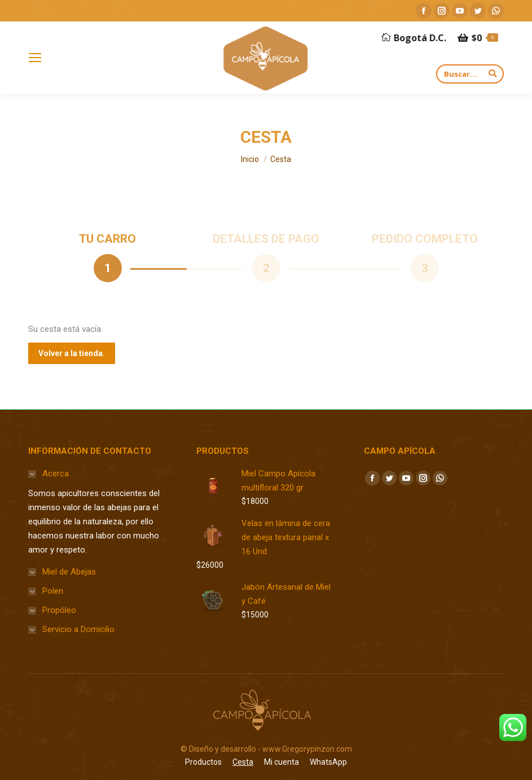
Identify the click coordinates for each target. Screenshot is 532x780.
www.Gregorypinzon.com (307, 749)
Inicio (250, 159)
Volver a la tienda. (72, 353)
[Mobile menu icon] (35, 58)
